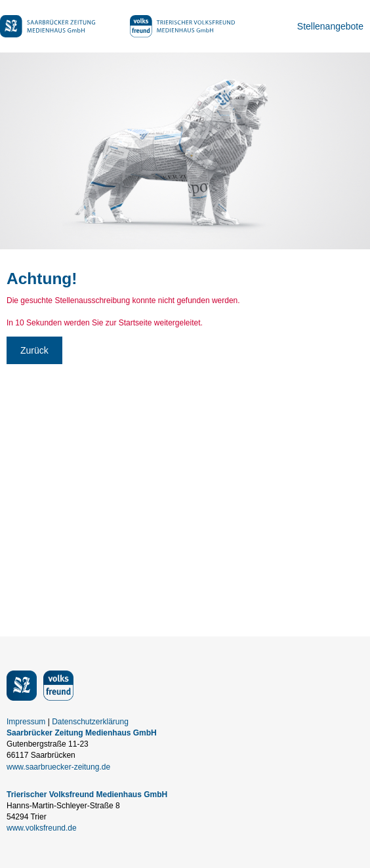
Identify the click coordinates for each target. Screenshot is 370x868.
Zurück (34, 350)
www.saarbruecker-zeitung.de (58, 767)
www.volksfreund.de (42, 828)
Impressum (26, 722)
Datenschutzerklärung (90, 722)
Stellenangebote (330, 26)
